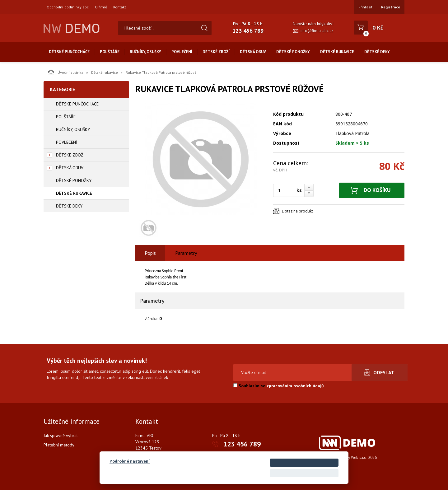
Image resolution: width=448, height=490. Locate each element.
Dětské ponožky (293, 52)
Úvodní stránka (66, 72)
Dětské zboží (216, 52)
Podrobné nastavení (130, 461)
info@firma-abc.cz (317, 31)
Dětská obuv (253, 52)
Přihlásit (365, 7)
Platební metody (59, 445)
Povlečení (182, 52)
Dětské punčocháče (69, 52)
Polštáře (110, 52)
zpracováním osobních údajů (295, 386)
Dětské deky (377, 52)
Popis (150, 253)
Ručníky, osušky (145, 52)
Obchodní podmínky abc (68, 7)
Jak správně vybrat (61, 436)
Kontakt (120, 7)
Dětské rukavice (337, 52)
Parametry (186, 253)
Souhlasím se (279, 386)
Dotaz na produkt (297, 211)
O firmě (101, 7)
